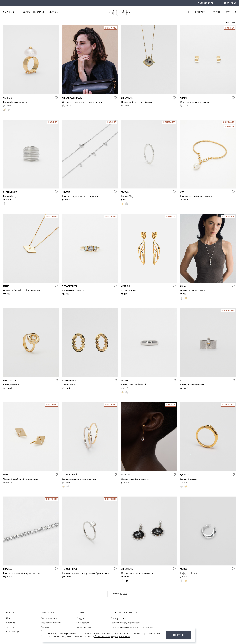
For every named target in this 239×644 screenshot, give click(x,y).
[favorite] (56, 97)
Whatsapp (11, 623)
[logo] (120, 16)
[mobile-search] (188, 12)
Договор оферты (118, 618)
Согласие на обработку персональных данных (132, 627)
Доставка (45, 627)
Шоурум (80, 618)
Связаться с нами (84, 627)
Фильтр (230, 23)
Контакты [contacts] (201, 12)
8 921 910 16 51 (205, 3)
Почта (9, 618)
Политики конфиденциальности (112, 636)
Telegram (10, 627)
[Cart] (234, 12)
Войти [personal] (216, 12)
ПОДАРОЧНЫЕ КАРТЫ (32, 12)
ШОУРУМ (54, 12)
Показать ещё (120, 594)
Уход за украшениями (51, 623)
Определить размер (50, 618)
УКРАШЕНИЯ (10, 12)
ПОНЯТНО (178, 635)
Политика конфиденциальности (125, 623)
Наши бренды (82, 623)
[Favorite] (228, 12)
